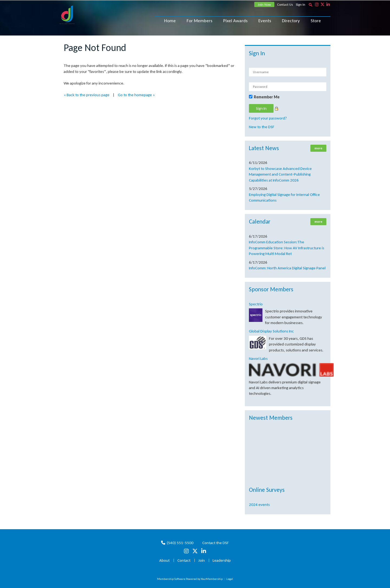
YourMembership (212, 579)
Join (201, 560)
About (164, 560)
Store (316, 21)
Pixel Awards (235, 21)
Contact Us (285, 4)
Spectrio (256, 304)
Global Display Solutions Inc (271, 331)
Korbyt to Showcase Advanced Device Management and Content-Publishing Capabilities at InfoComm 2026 (280, 174)
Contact (184, 560)
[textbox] (310, 5)
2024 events (259, 505)
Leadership (222, 560)
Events (265, 21)
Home (170, 21)
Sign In (300, 4)
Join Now (264, 4)
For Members (199, 21)
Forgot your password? (268, 118)
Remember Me (267, 97)
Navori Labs (258, 358)
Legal (230, 579)
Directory (291, 21)
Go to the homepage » (136, 95)
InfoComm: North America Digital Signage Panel (287, 268)
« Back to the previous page (87, 95)
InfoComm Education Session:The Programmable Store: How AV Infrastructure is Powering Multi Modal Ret (287, 248)
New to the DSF (262, 127)
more (318, 148)
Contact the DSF (216, 543)
